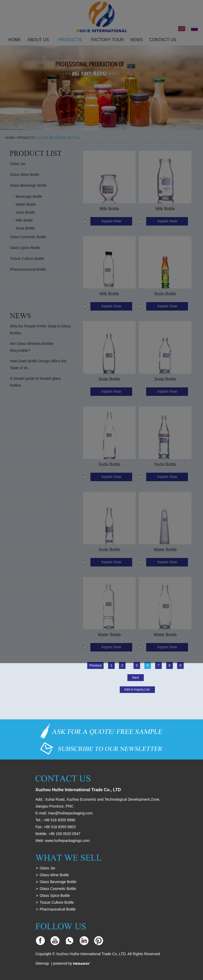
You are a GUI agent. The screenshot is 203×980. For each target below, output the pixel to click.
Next (135, 678)
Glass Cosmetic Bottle (58, 889)
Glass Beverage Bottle (58, 882)
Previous (96, 665)
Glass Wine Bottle (54, 875)
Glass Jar (47, 868)
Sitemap (42, 963)
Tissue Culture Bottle (57, 902)
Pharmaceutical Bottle (58, 909)
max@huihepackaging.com (70, 813)
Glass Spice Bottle (55, 895)
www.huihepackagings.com (67, 841)
